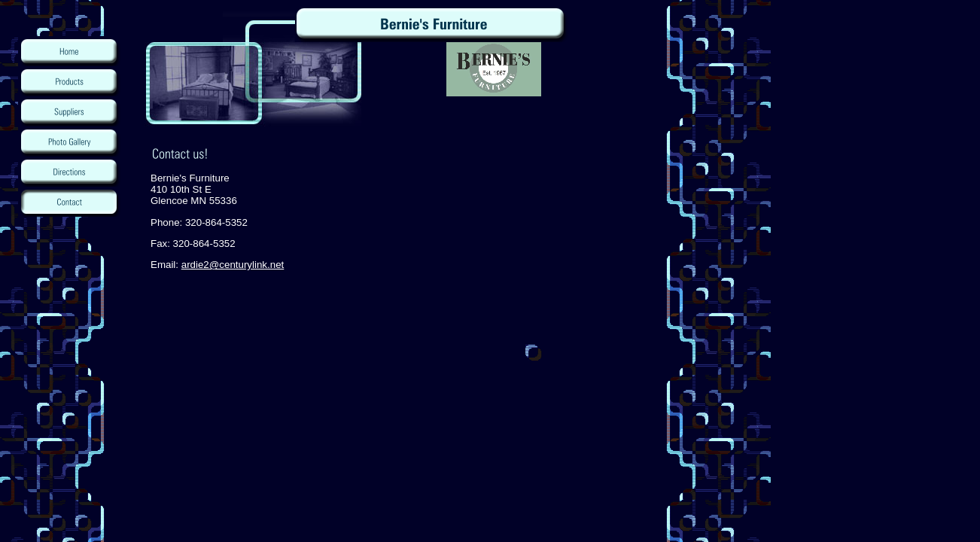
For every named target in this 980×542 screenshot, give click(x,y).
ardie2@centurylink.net (233, 265)
